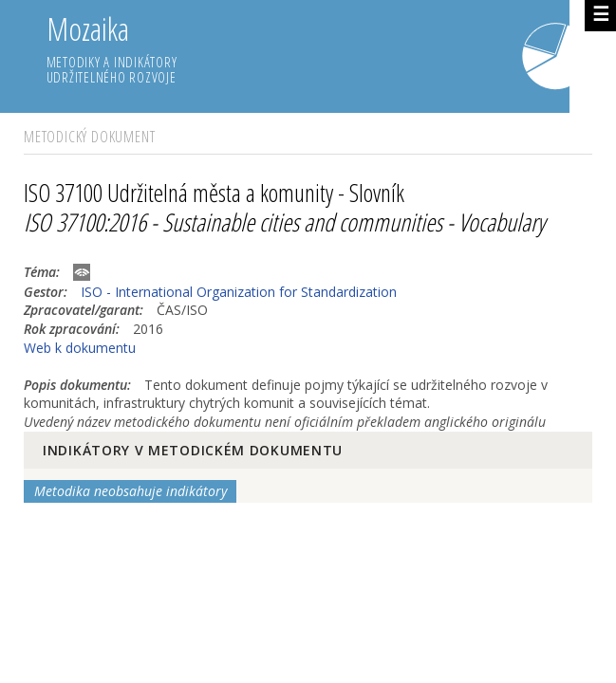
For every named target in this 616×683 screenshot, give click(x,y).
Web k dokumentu (80, 348)
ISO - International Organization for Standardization (239, 292)
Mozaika (308, 49)
